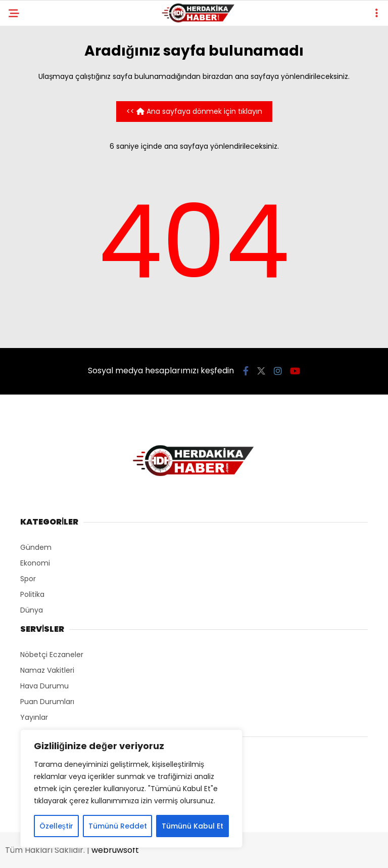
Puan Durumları (47, 702)
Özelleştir (56, 826)
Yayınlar (34, 717)
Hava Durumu (44, 686)
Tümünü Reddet (118, 826)
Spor (28, 579)
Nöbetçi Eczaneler (52, 655)
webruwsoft (115, 850)
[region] (131, 789)
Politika (32, 594)
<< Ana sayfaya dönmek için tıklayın (194, 111)
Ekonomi (35, 563)
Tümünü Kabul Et (192, 826)
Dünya (32, 610)
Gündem (36, 547)
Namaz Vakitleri (47, 670)
